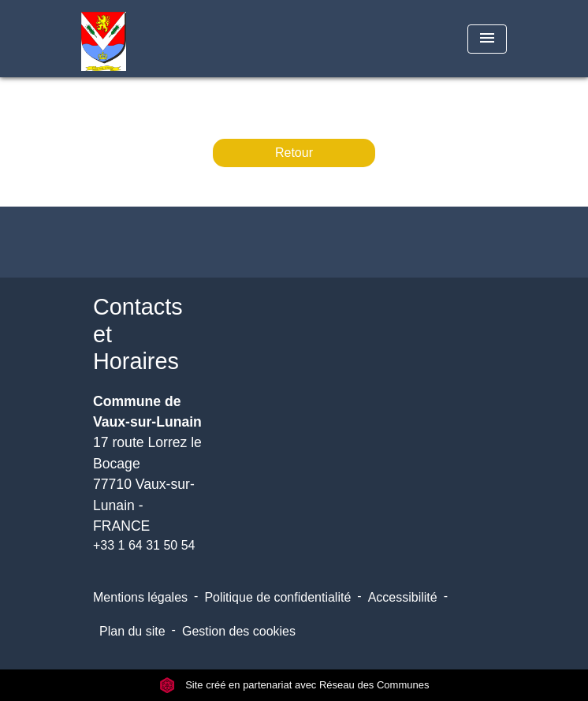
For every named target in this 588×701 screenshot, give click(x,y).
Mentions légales (140, 597)
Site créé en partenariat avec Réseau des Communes (294, 685)
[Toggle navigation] (487, 39)
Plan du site (132, 631)
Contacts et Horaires (138, 334)
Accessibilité (403, 597)
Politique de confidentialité (277, 597)
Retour (294, 153)
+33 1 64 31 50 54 (144, 545)
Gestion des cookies (239, 631)
